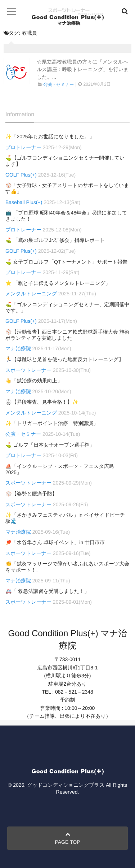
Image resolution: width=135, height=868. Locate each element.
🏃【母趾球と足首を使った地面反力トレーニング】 (64, 359)
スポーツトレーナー (28, 370)
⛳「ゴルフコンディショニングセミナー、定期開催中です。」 (67, 307)
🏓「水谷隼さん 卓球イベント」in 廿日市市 (55, 542)
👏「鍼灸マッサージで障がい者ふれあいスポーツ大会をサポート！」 (67, 567)
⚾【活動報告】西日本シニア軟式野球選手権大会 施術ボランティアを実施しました (67, 335)
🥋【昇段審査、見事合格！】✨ (42, 402)
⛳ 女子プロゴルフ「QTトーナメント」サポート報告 (66, 262)
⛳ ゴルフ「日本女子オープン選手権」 (50, 445)
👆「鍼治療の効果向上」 (34, 381)
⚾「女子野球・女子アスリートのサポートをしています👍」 (67, 188)
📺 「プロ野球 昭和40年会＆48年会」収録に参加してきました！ (66, 216)
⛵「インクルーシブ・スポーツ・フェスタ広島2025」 (60, 469)
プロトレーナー (23, 147)
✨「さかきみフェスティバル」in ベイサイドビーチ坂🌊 (65, 518)
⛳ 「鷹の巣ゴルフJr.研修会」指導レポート (55, 240)
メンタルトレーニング (31, 294)
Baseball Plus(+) (24, 202)
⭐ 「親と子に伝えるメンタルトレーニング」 (58, 283)
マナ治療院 (18, 348)
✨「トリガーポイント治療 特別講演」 (52, 423)
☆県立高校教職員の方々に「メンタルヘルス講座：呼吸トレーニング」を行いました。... (83, 69)
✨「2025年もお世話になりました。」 (50, 136)
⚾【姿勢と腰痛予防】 (31, 494)
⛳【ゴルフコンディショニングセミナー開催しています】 (65, 161)
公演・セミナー (58, 84)
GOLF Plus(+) (21, 175)
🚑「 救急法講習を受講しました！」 (47, 591)
